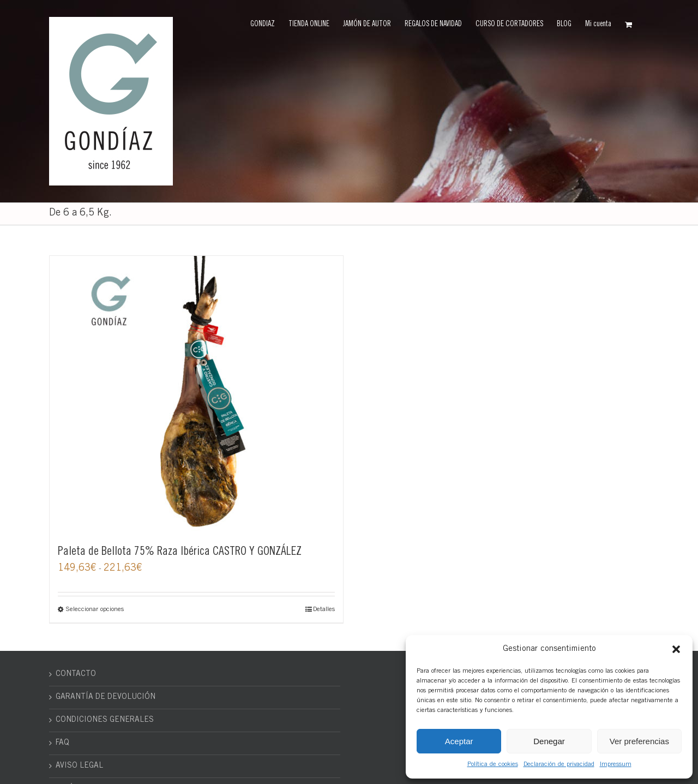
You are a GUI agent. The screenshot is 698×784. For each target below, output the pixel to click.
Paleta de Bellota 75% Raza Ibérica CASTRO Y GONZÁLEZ (180, 552)
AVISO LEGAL (79, 766)
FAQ (62, 743)
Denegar (549, 741)
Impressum (616, 764)
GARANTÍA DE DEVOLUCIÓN (106, 697)
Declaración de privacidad (559, 764)
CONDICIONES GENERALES (105, 720)
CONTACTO (76, 674)
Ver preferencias (639, 741)
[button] (676, 649)
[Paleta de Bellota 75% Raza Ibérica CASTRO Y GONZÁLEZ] (196, 394)
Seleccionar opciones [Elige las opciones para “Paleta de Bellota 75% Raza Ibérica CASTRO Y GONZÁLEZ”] (95, 609)
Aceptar (459, 741)
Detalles (324, 609)
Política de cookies (493, 764)
